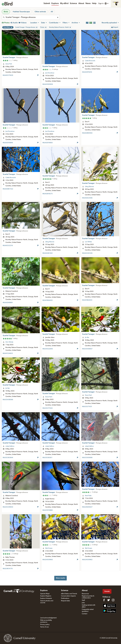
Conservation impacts (68, 596)
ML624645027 (87, 507)
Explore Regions (46, 596)
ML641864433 (87, 300)
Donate (107, 591)
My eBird (64, 3)
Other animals (40, 12)
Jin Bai (87, 337)
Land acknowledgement (48, 618)
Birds (6, 12)
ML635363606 (87, 458)
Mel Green (49, 548)
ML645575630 (8, 75)
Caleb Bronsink (90, 61)
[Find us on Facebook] (104, 600)
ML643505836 (48, 84)
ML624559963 (48, 560)
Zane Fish (9, 64)
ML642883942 (87, 133)
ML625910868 (48, 510)
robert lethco (10, 446)
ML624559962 (87, 560)
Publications (65, 598)
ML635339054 (8, 507)
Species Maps (45, 594)
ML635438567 (87, 349)
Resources (85, 594)
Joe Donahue (50, 73)
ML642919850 (48, 143)
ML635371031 (87, 407)
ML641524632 (8, 353)
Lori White (88, 242)
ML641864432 (48, 300)
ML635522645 (48, 349)
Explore (55, 3)
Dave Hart (49, 397)
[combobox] (31, 17)
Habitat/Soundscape (21, 12)
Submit (47, 3)
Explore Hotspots (46, 598)
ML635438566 (8, 400)
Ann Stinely (9, 342)
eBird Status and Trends (69, 594)
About (81, 3)
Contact (84, 614)
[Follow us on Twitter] (109, 600)
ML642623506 (87, 198)
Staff (83, 600)
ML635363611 (47, 458)
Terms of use (44, 627)
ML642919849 (8, 143)
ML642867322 (8, 189)
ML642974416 (87, 72)
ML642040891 (8, 303)
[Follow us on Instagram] (113, 600)
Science (73, 3)
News (88, 3)
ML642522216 (8, 246)
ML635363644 (8, 458)
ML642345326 (87, 253)
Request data (65, 601)
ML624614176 (8, 569)
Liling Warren (89, 187)
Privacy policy (45, 625)
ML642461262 (48, 253)
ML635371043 (48, 408)
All (52, 12)
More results (60, 578)
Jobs (83, 603)
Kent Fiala (88, 496)
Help (94, 3)
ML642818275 (48, 194)
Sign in (101, 3)
